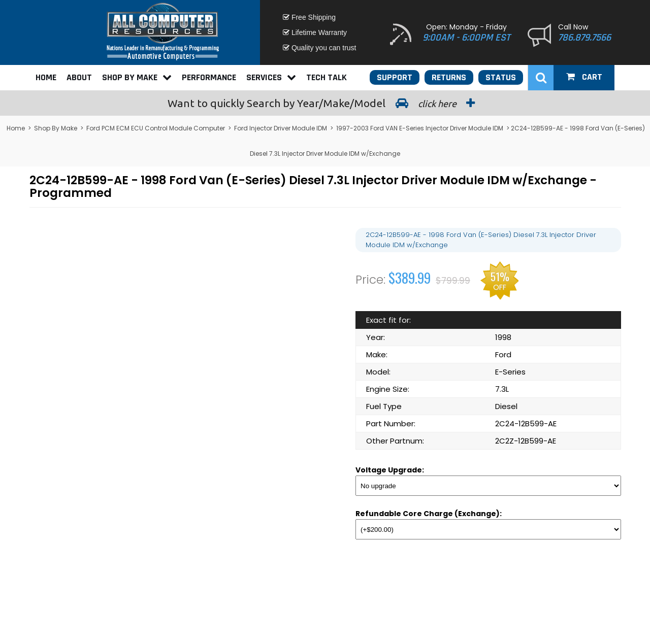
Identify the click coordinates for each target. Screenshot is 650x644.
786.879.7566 (584, 38)
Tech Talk (327, 77)
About (79, 77)
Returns (449, 77)
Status (501, 77)
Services (271, 77)
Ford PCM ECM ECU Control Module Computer (156, 128)
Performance (209, 77)
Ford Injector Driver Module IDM (281, 128)
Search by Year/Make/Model (325, 103)
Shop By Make (137, 77)
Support (395, 77)
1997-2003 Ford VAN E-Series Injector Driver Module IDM (420, 128)
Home (46, 77)
